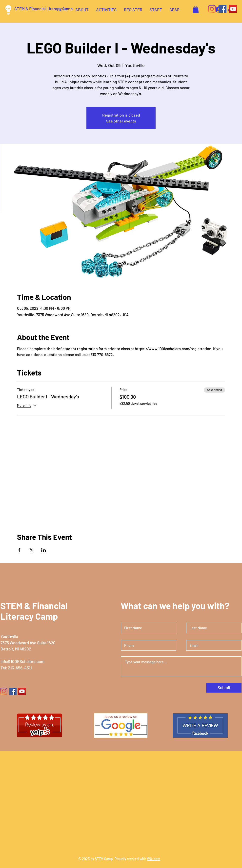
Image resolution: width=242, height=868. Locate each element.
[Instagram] (212, 9)
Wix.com (154, 859)
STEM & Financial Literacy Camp (43, 9)
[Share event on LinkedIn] (44, 550)
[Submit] (224, 688)
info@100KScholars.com (22, 661)
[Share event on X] (31, 550)
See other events (121, 121)
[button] (196, 10)
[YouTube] (233, 9)
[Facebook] (222, 9)
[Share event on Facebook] (19, 550)
